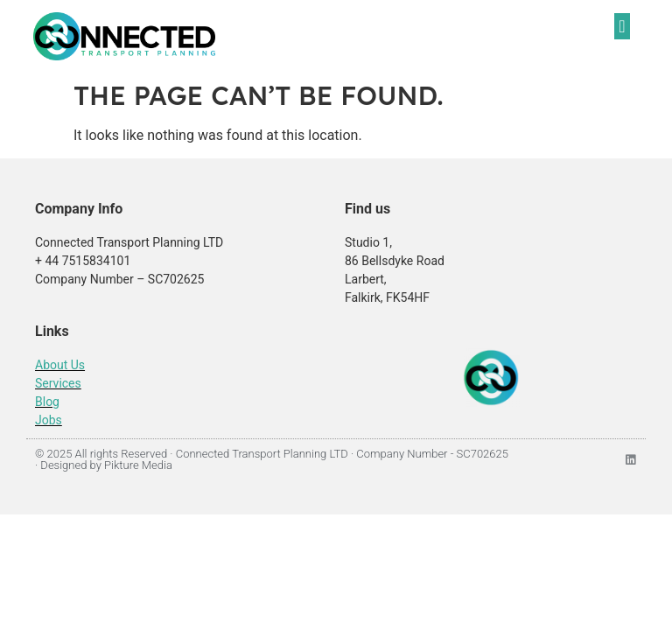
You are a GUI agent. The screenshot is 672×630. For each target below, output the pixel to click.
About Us (60, 365)
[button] (622, 26)
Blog (47, 402)
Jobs (49, 420)
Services (58, 383)
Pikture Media (138, 465)
